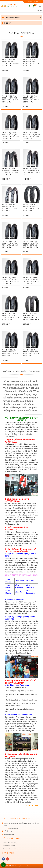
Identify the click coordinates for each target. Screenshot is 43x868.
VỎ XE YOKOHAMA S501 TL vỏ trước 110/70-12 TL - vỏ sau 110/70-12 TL (11, 280)
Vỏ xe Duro (19, 592)
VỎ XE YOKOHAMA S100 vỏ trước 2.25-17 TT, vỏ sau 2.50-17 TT (32, 172)
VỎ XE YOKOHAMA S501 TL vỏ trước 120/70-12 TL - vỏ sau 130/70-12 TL (32, 280)
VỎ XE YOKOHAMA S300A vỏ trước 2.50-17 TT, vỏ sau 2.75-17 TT (10, 208)
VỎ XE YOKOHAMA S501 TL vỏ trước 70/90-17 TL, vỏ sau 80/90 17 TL (10, 244)
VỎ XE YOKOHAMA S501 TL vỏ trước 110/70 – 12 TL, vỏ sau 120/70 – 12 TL (31, 244)
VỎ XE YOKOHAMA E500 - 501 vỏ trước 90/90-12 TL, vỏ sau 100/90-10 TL (32, 135)
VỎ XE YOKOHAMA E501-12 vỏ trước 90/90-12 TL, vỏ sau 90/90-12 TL (31, 353)
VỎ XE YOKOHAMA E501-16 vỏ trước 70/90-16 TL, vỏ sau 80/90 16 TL (10, 99)
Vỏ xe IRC (30, 581)
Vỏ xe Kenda (20, 581)
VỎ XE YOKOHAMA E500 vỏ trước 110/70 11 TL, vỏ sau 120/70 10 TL (31, 99)
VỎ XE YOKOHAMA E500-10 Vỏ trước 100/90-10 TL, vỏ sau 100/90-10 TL (10, 135)
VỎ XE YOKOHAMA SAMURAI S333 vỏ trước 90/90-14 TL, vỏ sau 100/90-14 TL (31, 317)
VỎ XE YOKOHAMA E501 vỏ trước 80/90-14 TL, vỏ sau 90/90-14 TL (31, 63)
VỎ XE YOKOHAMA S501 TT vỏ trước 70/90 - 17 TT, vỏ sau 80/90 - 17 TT (10, 317)
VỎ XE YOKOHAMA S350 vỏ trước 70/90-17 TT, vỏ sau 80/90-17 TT (31, 208)
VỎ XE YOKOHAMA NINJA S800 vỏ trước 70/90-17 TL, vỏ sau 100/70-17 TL (11, 172)
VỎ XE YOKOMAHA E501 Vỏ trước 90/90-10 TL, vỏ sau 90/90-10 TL (10, 353)
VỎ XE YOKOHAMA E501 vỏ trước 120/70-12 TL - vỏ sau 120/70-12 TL (11, 63)
